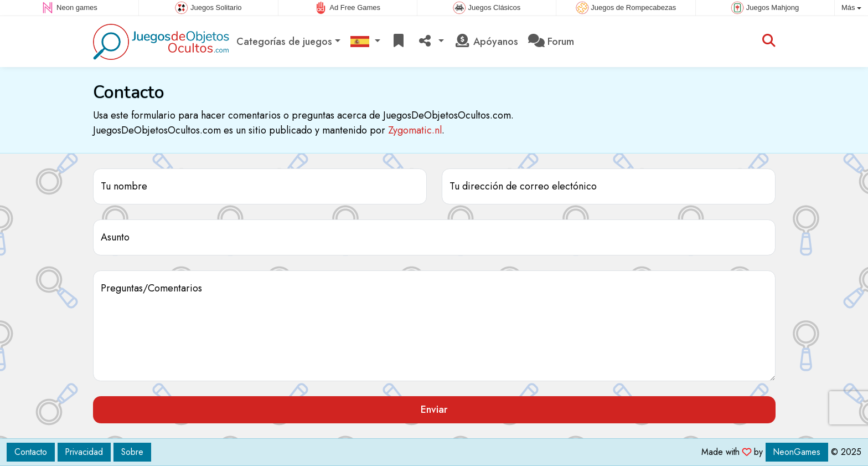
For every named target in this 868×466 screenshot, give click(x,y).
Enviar (434, 409)
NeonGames (797, 452)
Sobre (132, 452)
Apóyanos (486, 42)
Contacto (31, 452)
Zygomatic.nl (415, 130)
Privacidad (84, 452)
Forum (551, 42)
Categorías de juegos (284, 42)
